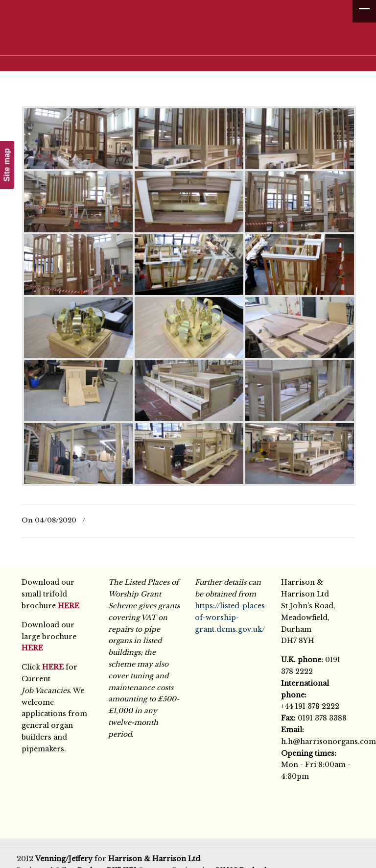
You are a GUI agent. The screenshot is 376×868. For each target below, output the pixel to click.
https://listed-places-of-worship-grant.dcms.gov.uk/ (231, 618)
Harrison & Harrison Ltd (193, 36)
